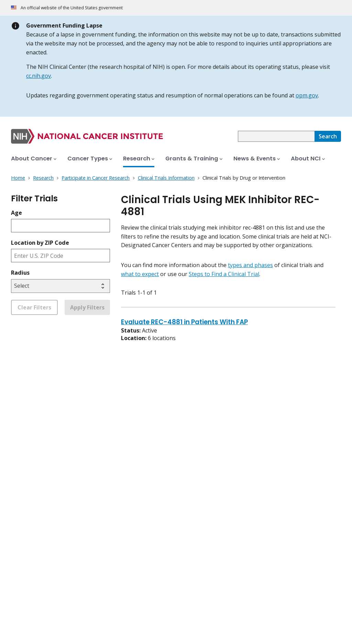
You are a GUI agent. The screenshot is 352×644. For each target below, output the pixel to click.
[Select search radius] (60, 286)
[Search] (328, 136)
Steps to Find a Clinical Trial (224, 274)
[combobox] (276, 136)
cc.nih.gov (38, 76)
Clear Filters (34, 307)
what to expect (140, 274)
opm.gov (307, 95)
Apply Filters (87, 307)
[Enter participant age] (60, 226)
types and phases (250, 265)
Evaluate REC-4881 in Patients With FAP (184, 323)
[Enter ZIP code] (60, 256)
